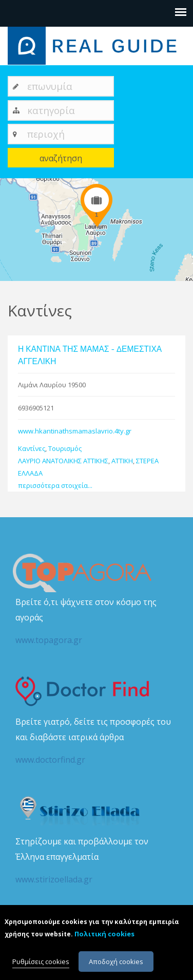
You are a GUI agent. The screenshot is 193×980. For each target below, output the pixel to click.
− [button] (14, 208)
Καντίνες (32, 448)
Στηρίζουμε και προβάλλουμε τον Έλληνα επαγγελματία (96, 861)
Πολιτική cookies (104, 937)
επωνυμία (50, 86)
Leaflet (128, 277)
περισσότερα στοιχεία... (55, 485)
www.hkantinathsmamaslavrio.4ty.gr (75, 431)
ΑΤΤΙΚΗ (122, 461)
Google (181, 277)
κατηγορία (51, 110)
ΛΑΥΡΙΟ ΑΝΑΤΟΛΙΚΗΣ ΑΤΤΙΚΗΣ (63, 461)
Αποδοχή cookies (116, 965)
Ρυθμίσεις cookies (41, 965)
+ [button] (14, 192)
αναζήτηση (61, 158)
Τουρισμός (65, 448)
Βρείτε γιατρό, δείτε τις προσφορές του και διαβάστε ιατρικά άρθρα (96, 742)
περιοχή (46, 134)
